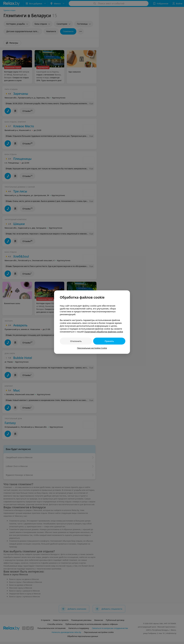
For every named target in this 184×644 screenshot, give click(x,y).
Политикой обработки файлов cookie (104, 332)
